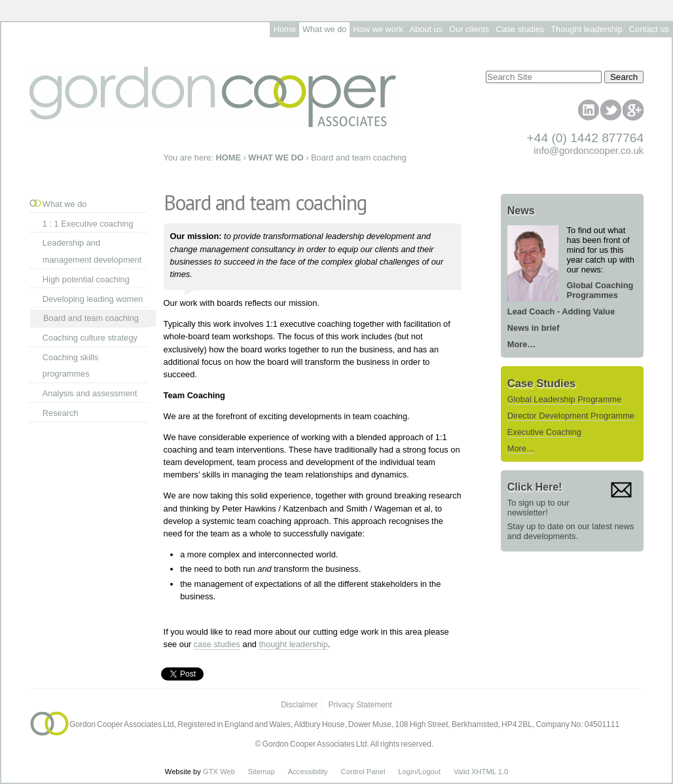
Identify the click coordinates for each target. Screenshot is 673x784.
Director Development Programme (571, 416)
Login (407, 772)
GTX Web (219, 772)
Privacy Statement (360, 705)
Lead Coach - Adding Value (561, 311)
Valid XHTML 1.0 (481, 772)
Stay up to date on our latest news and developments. (571, 531)
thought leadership (293, 644)
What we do (65, 204)
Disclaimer (299, 705)
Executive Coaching (544, 432)
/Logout (428, 772)
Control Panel (363, 772)
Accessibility (308, 772)
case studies (217, 644)
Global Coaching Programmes (600, 290)
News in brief (534, 328)
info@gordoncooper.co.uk (589, 151)
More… (521, 344)
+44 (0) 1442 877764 (586, 138)
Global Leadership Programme (564, 399)
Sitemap (262, 772)
